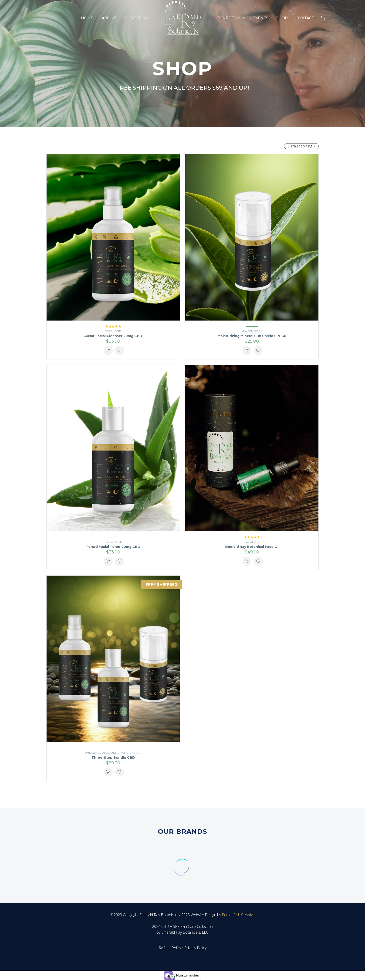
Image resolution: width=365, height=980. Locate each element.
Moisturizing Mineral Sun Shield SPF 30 (252, 336)
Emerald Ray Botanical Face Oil (252, 547)
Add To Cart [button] (108, 350)
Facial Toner (113, 542)
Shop (282, 18)
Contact (305, 18)
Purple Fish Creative (238, 915)
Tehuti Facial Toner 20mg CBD (113, 547)
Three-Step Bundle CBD (113, 758)
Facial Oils (252, 542)
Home (87, 18)
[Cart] (325, 18)
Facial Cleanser (108, 753)
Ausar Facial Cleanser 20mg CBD (113, 336)
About (109, 18)
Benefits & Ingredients (243, 18)
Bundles (90, 753)
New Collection (113, 331)
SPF (140, 753)
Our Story (136, 18)
